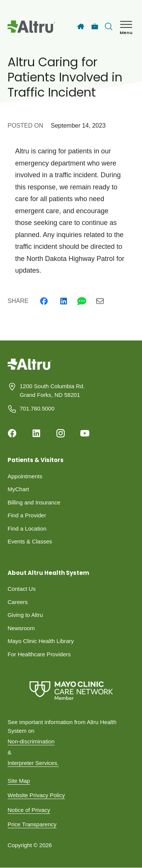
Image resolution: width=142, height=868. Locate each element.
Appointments (25, 476)
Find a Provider (27, 515)
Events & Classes (30, 541)
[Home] (81, 27)
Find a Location (27, 528)
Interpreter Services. (33, 763)
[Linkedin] (64, 301)
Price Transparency (32, 824)
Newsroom (21, 628)
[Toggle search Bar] (109, 27)
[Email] (100, 301)
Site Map (19, 781)
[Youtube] (85, 433)
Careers (18, 602)
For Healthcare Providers (39, 654)
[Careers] (95, 27)
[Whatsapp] (82, 301)
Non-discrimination (31, 741)
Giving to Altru (25, 615)
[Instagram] (61, 433)
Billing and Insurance (34, 502)
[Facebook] (44, 301)
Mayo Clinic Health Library (41, 641)
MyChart (18, 489)
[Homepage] (30, 370)
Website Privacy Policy (36, 795)
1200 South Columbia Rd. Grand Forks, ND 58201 (52, 390)
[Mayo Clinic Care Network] (71, 691)
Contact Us (22, 589)
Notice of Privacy (29, 810)
